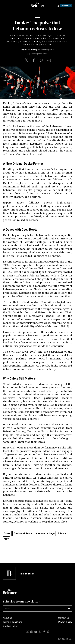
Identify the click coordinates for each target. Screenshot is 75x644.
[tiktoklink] (27, 632)
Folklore (62, 533)
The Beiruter (30, 50)
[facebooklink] (44, 632)
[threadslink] (36, 632)
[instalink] (32, 632)
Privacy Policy (65, 622)
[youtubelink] (48, 632)
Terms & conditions (13, 622)
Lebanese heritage (45, 533)
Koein (69, 639)
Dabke (7, 533)
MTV (6, 539)
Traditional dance (23, 533)
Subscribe (66, 5)
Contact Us (64, 618)
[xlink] (40, 632)
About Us (8, 618)
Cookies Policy (10, 626)
